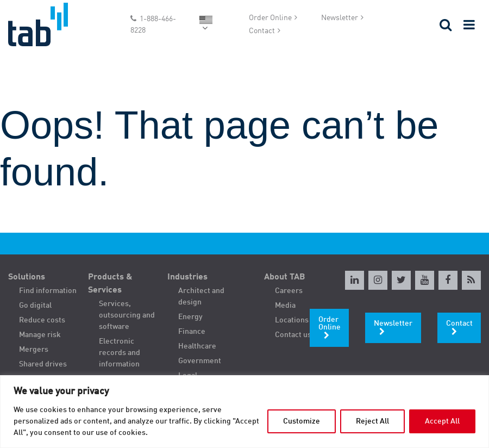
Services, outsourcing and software (127, 315)
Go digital (35, 306)
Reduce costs (42, 320)
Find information (48, 291)
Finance (192, 332)
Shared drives (43, 364)
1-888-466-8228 (153, 25)
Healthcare (197, 346)
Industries (187, 277)
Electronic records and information (120, 353)
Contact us (293, 335)
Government (200, 361)
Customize (302, 421)
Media (285, 306)
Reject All (372, 421)
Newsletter (340, 18)
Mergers (34, 350)
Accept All (442, 421)
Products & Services (110, 284)
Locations (292, 320)
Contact (262, 31)
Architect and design (201, 297)
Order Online (270, 18)
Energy (190, 317)
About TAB (285, 277)
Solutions (27, 277)
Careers (289, 291)
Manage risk (40, 335)
